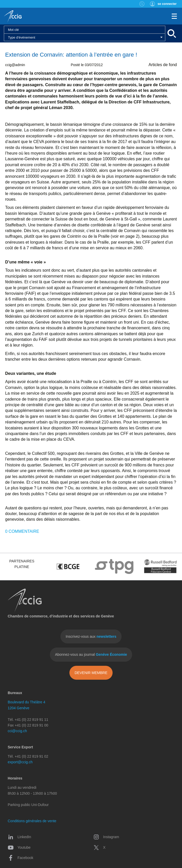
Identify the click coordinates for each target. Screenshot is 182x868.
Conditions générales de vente (32, 821)
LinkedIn (19, 837)
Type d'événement (22, 37)
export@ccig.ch (20, 762)
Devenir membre (91, 673)
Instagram (106, 837)
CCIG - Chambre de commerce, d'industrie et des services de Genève (13, 17)
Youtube (19, 847)
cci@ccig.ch (17, 731)
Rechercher (142, 4)
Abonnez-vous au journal (91, 654)
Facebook (20, 858)
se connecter (167, 4)
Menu (174, 16)
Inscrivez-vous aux (91, 636)
